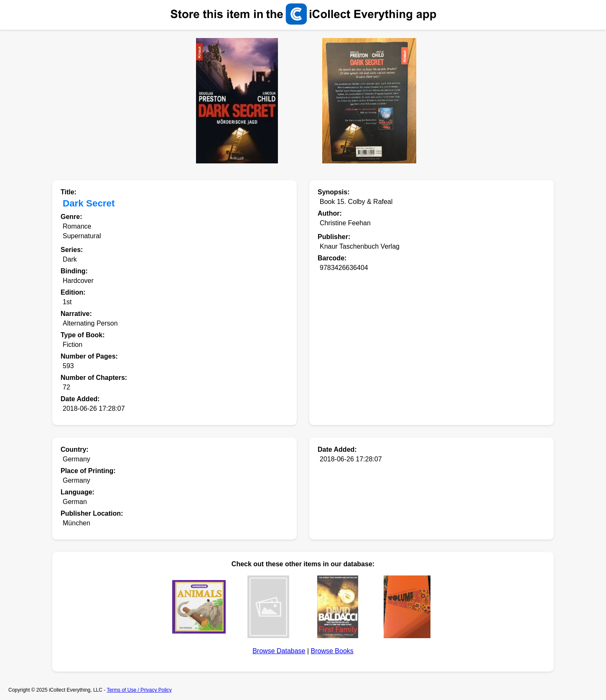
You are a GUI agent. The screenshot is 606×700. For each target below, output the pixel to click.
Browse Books (332, 651)
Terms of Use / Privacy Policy (139, 690)
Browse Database (279, 651)
